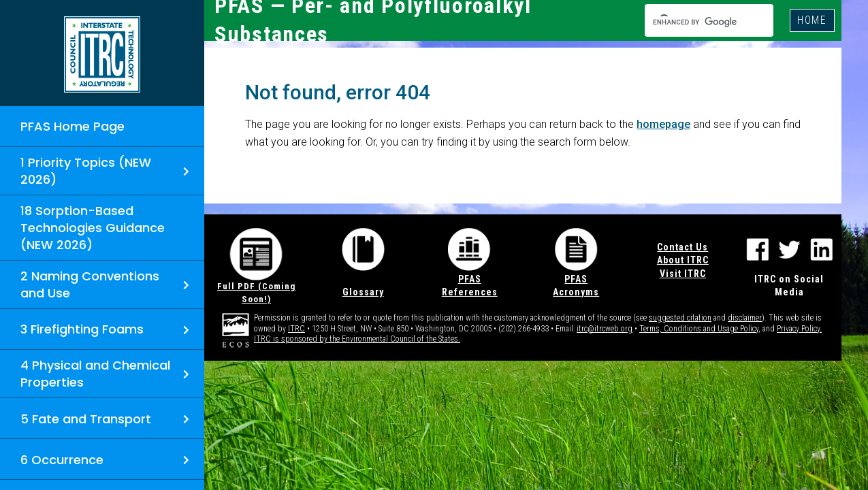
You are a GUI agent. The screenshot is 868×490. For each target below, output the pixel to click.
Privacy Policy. (799, 329)
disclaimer (745, 318)
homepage (663, 124)
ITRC (296, 329)
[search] (697, 22)
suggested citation (680, 318)
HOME (812, 20)
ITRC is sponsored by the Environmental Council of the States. (357, 339)
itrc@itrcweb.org (605, 329)
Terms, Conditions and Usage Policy (699, 329)
